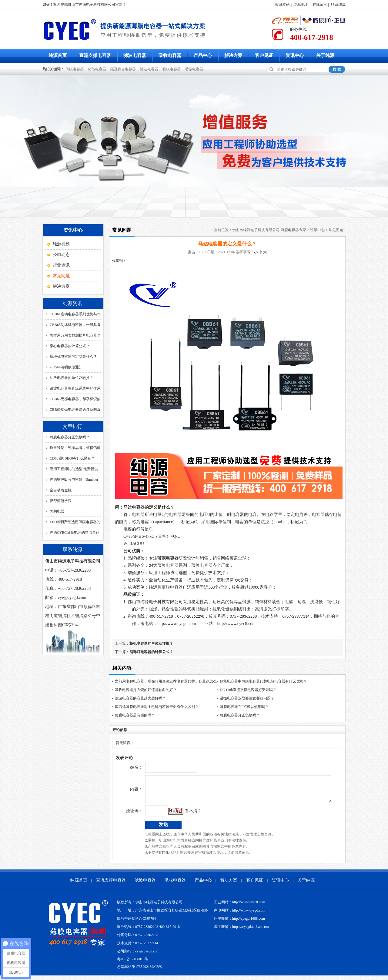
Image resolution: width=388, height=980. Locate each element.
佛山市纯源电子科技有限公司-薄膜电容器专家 (269, 230)
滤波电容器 (135, 55)
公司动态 (61, 255)
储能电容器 (98, 69)
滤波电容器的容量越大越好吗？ (140, 698)
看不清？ (180, 815)
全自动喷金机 (61, 490)
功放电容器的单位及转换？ (72, 378)
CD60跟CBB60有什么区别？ (72, 458)
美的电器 (57, 511)
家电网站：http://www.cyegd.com (240, 915)
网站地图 (301, 5)
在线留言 (320, 5)
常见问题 (336, 230)
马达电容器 (134, 507)
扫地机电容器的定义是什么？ (73, 357)
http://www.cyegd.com (177, 624)
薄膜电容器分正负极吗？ (70, 437)
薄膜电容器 (75, 69)
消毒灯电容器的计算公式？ (151, 652)
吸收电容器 (170, 55)
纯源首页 (58, 55)
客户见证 (264, 55)
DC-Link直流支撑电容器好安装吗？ (248, 690)
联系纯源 (338, 5)
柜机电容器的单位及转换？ (151, 643)
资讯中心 (295, 55)
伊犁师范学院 (61, 501)
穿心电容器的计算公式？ (70, 346)
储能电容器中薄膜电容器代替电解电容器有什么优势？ (263, 681)
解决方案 (233, 55)
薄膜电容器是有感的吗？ (135, 715)
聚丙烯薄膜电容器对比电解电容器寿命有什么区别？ (157, 707)
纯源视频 (61, 244)
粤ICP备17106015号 (133, 964)
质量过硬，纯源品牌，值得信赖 (75, 448)
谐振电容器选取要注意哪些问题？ (247, 698)
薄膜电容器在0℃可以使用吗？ (244, 707)
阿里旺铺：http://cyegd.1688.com (239, 923)
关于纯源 (325, 55)
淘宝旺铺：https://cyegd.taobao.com (241, 931)
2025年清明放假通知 (66, 367)
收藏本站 (283, 5)
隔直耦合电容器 (124, 69)
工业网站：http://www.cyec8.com (240, 907)
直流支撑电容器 (95, 55)
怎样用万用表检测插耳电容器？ (75, 335)
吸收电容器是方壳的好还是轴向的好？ (146, 690)
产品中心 (203, 55)
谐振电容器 (195, 69)
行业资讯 (61, 265)
